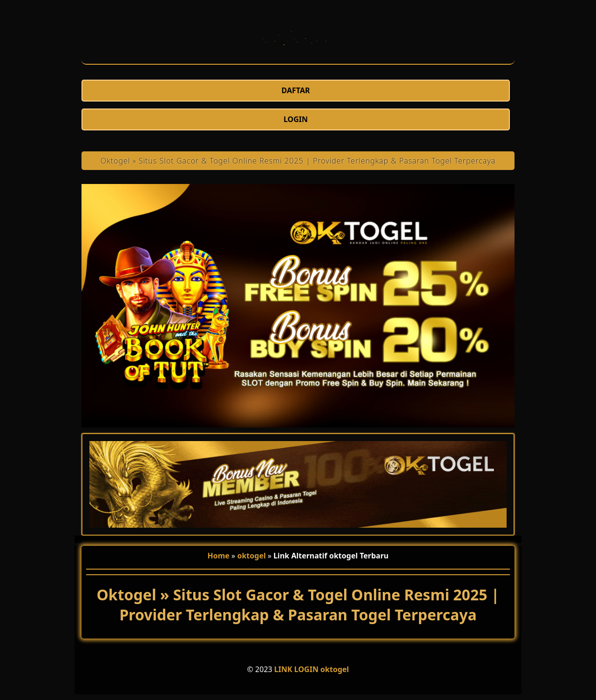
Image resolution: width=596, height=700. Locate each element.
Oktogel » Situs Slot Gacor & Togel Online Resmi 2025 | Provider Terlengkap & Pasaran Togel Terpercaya (298, 161)
